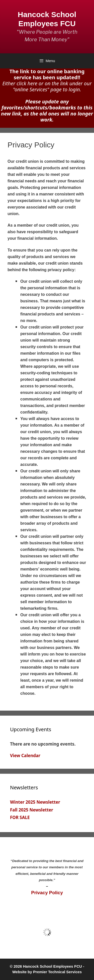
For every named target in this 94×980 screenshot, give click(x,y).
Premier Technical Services (57, 972)
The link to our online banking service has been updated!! (47, 74)
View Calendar (25, 756)
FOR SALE (20, 817)
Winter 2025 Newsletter (35, 802)
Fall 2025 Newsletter (32, 810)
